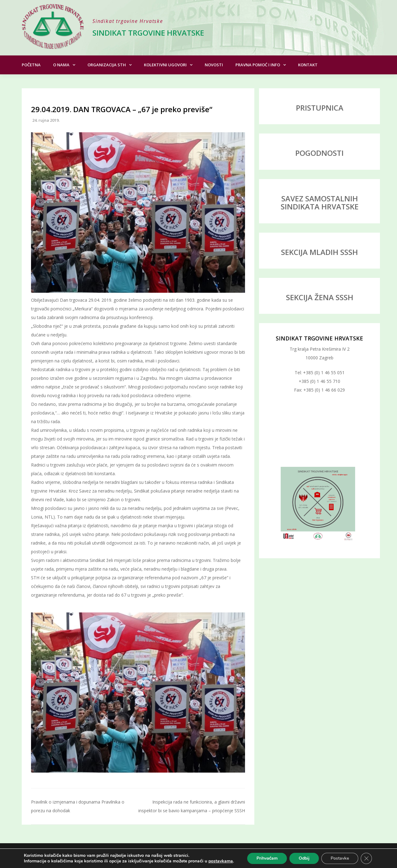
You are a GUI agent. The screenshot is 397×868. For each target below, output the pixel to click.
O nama (61, 65)
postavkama (221, 861)
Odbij (304, 858)
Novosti (214, 65)
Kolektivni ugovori (165, 65)
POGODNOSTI (319, 153)
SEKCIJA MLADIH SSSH (319, 252)
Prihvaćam (267, 858)
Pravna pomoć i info (258, 65)
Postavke (340, 858)
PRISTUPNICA (320, 108)
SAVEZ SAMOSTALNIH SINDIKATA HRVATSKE (320, 202)
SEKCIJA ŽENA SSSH (320, 297)
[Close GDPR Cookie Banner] (366, 858)
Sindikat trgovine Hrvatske (148, 33)
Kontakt (308, 65)
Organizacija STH (107, 65)
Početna (31, 65)
